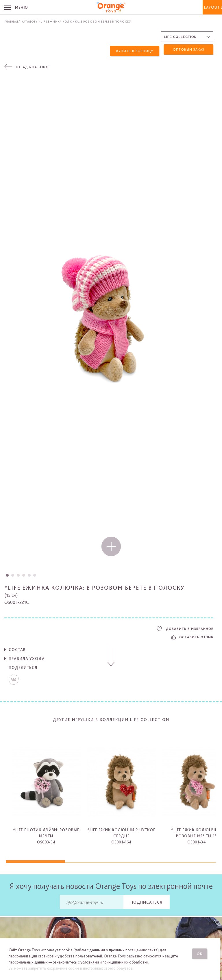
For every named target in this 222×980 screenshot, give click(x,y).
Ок (201, 952)
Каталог (29, 21)
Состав (17, 648)
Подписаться (146, 901)
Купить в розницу (135, 49)
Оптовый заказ (189, 49)
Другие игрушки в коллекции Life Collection (111, 718)
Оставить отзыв (192, 636)
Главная (11, 21)
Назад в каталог (33, 66)
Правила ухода (27, 657)
